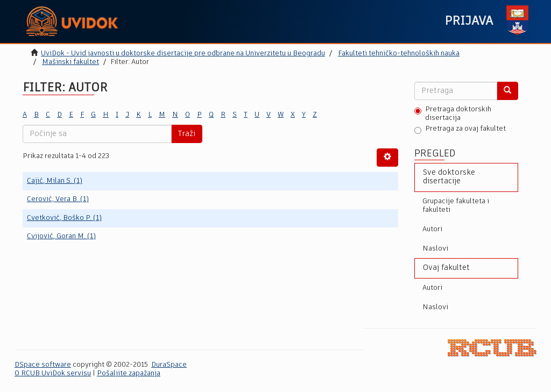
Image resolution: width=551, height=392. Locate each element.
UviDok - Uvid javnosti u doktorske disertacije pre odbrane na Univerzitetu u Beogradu (183, 54)
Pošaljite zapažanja (129, 373)
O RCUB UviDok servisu (53, 373)
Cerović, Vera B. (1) (58, 199)
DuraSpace (169, 365)
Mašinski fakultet (70, 62)
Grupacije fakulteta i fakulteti (456, 206)
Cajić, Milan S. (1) (55, 181)
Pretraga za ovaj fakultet (460, 130)
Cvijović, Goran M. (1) (61, 236)
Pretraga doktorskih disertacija (453, 114)
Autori (432, 229)
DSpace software (43, 365)
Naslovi (435, 249)
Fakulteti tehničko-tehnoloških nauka (399, 54)
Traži (187, 134)
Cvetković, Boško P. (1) (64, 218)
